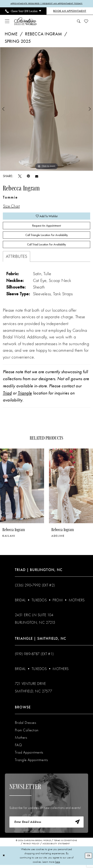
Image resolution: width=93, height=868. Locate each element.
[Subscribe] (77, 825)
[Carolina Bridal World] (25, 21)
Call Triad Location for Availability (47, 247)
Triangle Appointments (31, 762)
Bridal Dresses (26, 725)
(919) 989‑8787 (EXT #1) (34, 656)
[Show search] (79, 21)
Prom (58, 603)
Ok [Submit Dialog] (88, 859)
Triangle (25, 395)
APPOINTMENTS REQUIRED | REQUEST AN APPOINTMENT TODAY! (46, 4)
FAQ (18, 747)
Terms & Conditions (66, 844)
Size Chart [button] (12, 207)
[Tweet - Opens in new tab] (20, 176)
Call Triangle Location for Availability (47, 237)
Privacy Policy (31, 847)
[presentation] (22, 488)
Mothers (77, 603)
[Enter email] (46, 825)
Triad (7, 395)
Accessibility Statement (56, 847)
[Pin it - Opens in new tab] (28, 176)
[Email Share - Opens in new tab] (37, 176)
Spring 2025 (18, 41)
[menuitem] (23, 11)
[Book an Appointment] (70, 11)
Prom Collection (27, 733)
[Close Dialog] (4, 859)
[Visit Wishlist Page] (86, 21)
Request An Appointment (47, 227)
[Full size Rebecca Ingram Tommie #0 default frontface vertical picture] (46, 109)
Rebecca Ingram (43, 34)
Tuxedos (39, 603)
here (58, 865)
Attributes (17, 259)
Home (11, 34)
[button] (7, 21)
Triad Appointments (29, 755)
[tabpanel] (46, 109)
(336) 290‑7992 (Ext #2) (35, 588)
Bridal (20, 603)
